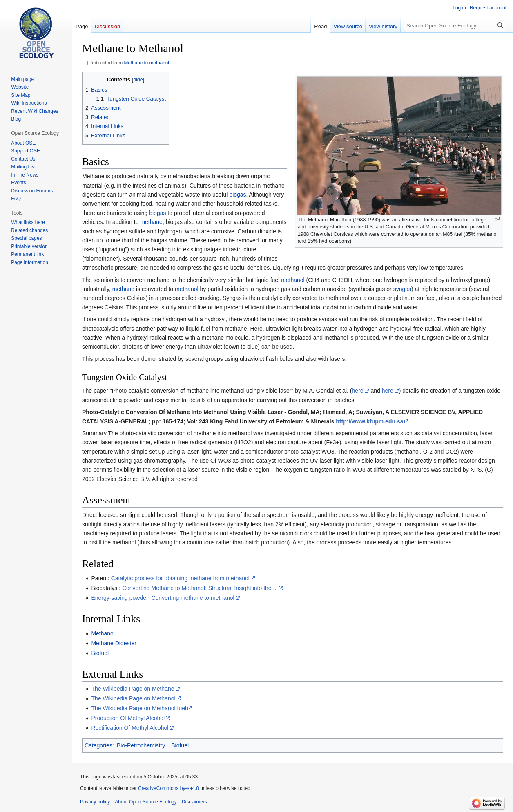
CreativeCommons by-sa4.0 (168, 788)
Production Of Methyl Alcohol (128, 718)
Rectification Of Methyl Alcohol (130, 728)
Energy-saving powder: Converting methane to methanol (163, 598)
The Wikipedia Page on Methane (133, 689)
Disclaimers (194, 802)
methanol (293, 280)
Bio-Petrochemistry (141, 745)
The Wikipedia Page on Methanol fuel (139, 708)
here (358, 391)
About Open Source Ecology (146, 802)
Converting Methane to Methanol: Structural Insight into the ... (200, 588)
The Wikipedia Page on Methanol (133, 698)
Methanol (103, 633)
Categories (98, 745)
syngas (402, 289)
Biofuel (100, 653)
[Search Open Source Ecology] (455, 25)
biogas (238, 195)
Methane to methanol (147, 62)
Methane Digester (114, 643)
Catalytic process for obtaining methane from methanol (180, 578)
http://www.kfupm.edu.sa (369, 421)
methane (151, 222)
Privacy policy (95, 802)
